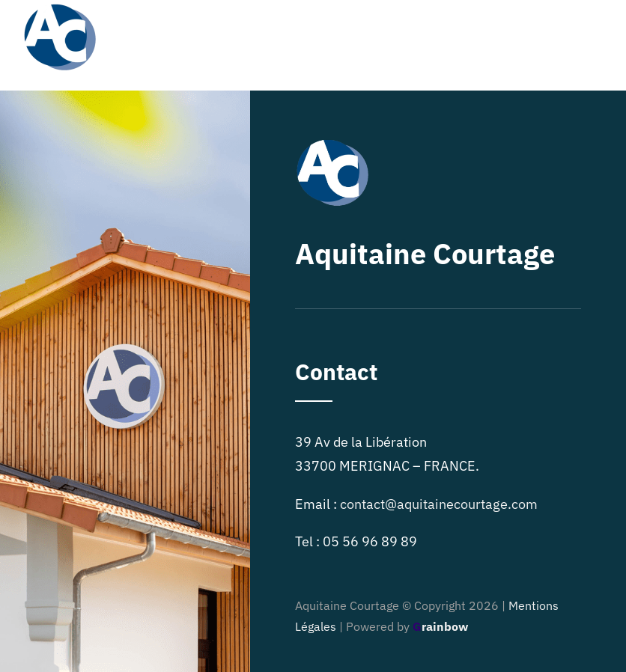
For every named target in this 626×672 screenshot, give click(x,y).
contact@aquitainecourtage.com (439, 504)
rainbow (440, 626)
